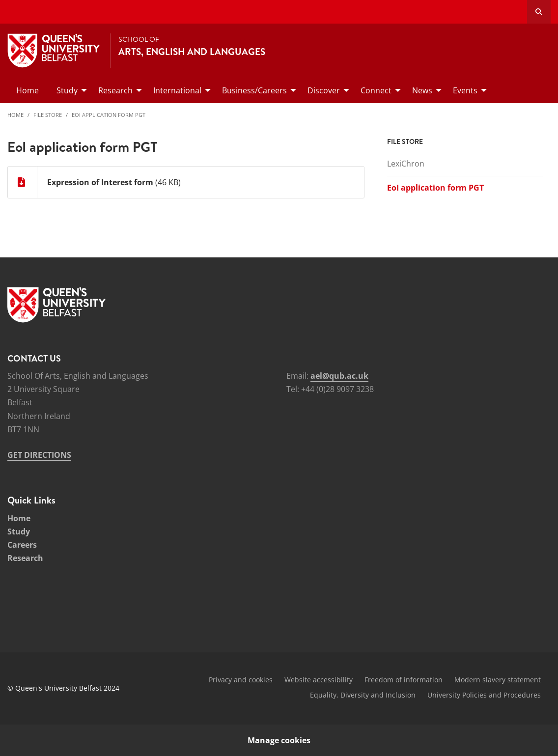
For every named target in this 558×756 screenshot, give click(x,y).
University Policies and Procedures (484, 695)
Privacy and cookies (241, 680)
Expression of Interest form (100, 182)
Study (19, 532)
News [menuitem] (422, 90)
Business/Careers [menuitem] (254, 90)
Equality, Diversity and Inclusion (363, 695)
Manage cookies (279, 740)
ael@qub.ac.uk (339, 376)
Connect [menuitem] (376, 90)
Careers (22, 545)
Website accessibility (319, 680)
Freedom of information (404, 680)
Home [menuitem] (28, 90)
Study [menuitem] (67, 90)
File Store (48, 115)
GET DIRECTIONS (39, 455)
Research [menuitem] (115, 90)
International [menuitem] (177, 90)
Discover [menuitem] (324, 90)
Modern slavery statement (498, 680)
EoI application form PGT (109, 115)
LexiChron (406, 164)
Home (15, 115)
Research (25, 558)
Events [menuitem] (465, 90)
